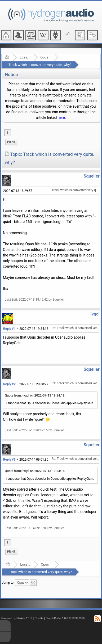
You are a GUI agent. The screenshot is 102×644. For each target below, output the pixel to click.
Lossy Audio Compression (25, 57)
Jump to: (8, 583)
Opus (44, 57)
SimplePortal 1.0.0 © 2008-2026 (65, 618)
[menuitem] (11, 142)
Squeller (91, 176)
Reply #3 (9, 460)
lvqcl (95, 314)
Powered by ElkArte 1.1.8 (17, 618)
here (61, 117)
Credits (39, 618)
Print (11, 142)
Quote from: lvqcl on (35, 395)
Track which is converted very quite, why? (40, 65)
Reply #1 (9, 329)
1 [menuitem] (8, 133)
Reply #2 (9, 384)
